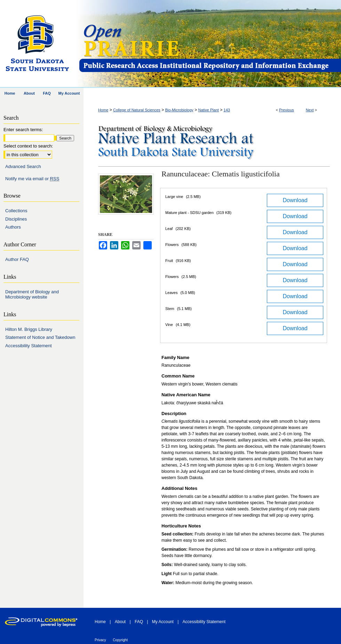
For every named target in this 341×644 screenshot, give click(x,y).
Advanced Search (23, 166)
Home (103, 110)
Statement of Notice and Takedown (40, 337)
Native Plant (209, 110)
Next (310, 110)
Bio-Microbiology (179, 110)
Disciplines (16, 219)
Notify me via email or (32, 179)
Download (295, 200)
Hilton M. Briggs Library (29, 329)
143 (227, 110)
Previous (287, 110)
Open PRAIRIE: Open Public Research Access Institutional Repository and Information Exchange (210, 44)
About (120, 622)
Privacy (100, 640)
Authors (13, 227)
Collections (16, 211)
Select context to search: (28, 146)
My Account (163, 622)
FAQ (139, 622)
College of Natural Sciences (137, 110)
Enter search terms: (23, 130)
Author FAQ (17, 259)
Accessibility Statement (29, 346)
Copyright (120, 640)
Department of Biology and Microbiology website (32, 295)
